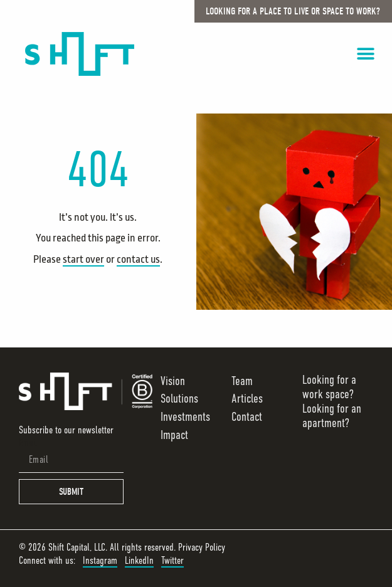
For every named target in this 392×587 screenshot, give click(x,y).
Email (28, 443)
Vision (173, 381)
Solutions (179, 399)
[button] (365, 54)
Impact (174, 435)
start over (83, 259)
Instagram (100, 561)
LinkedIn (139, 561)
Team (242, 381)
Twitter (172, 561)
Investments (185, 417)
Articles (247, 399)
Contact (247, 417)
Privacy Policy (202, 547)
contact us (138, 259)
